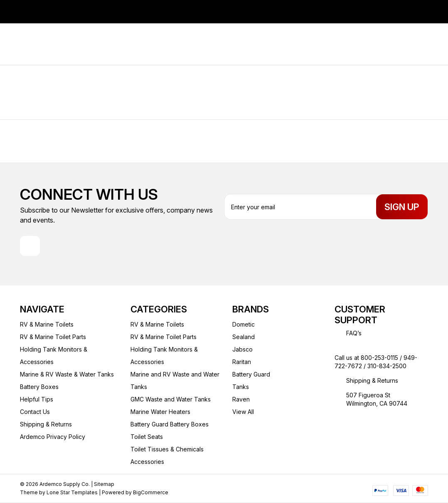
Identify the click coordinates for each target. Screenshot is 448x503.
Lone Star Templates (72, 492)
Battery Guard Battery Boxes (170, 424)
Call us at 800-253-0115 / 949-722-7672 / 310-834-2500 (376, 362)
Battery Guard (251, 374)
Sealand (244, 337)
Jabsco (242, 349)
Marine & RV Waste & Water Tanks (67, 374)
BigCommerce (151, 492)
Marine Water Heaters (160, 412)
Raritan (242, 362)
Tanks (241, 387)
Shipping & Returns (46, 424)
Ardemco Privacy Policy (53, 437)
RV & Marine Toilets (47, 324)
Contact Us (35, 412)
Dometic (244, 324)
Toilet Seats (147, 437)
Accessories (147, 462)
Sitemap (104, 484)
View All (243, 412)
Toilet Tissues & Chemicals (167, 449)
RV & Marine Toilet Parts (53, 337)
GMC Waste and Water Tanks (171, 399)
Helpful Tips (37, 399)
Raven (241, 399)
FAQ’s (354, 333)
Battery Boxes (39, 387)
